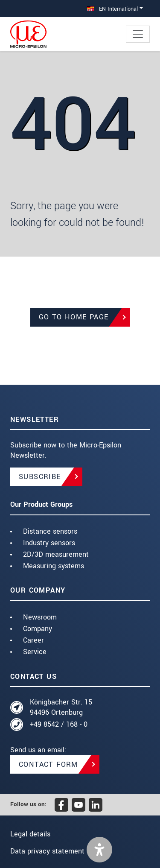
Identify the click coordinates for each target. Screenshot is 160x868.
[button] (99, 850)
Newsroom (40, 617)
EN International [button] (112, 9)
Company (38, 629)
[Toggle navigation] (138, 34)
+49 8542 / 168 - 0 (59, 724)
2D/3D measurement (56, 554)
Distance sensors (50, 531)
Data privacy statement (47, 851)
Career (33, 640)
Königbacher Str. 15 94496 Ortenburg (61, 707)
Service (35, 652)
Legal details (30, 834)
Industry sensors (49, 543)
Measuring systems (54, 566)
